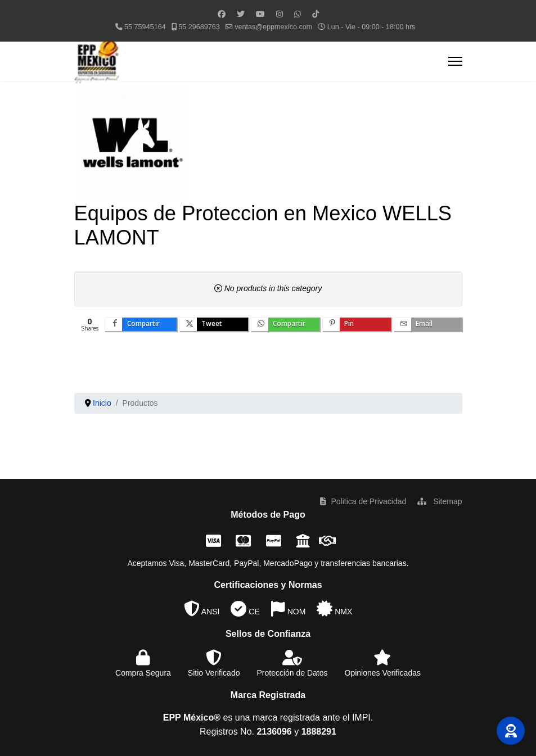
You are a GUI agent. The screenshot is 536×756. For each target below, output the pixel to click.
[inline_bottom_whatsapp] (285, 324)
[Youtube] (260, 14)
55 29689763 (199, 27)
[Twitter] (241, 14)
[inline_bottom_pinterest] (357, 324)
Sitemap (440, 501)
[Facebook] (222, 14)
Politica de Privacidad (363, 501)
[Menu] (455, 61)
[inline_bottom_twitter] (214, 324)
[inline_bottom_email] (428, 324)
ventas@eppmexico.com (273, 27)
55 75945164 (145, 27)
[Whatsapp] (298, 14)
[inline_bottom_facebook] (141, 324)
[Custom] (316, 14)
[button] (511, 731)
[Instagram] (280, 14)
